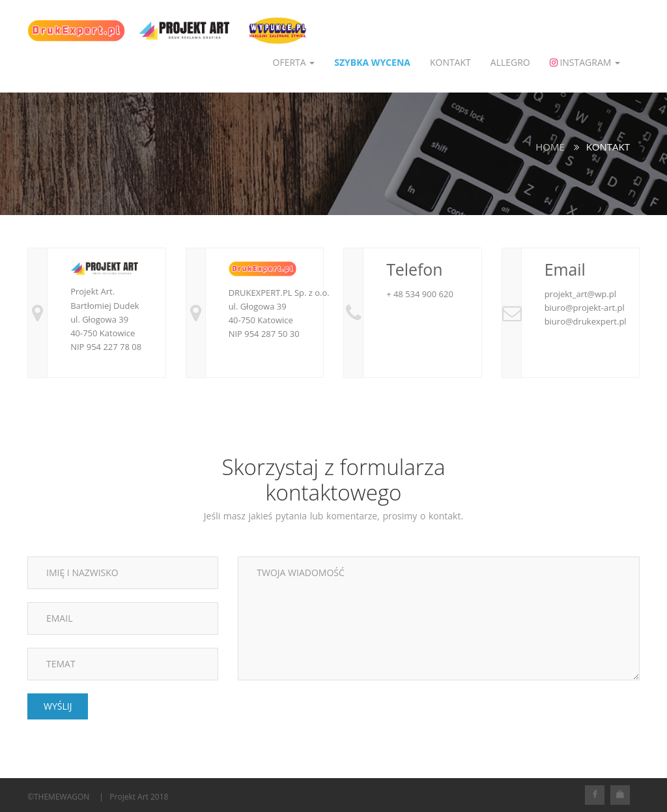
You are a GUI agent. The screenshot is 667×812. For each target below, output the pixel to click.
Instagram (585, 62)
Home (550, 147)
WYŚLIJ (58, 706)
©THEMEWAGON (58, 797)
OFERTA (294, 62)
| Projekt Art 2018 (134, 797)
